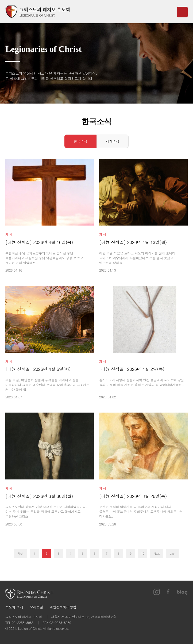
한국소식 (80, 141)
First (20, 553)
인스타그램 (157, 592)
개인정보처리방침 (63, 607)
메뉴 (182, 12)
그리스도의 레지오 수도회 (37, 12)
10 (143, 553)
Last (173, 553)
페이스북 (168, 592)
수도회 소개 (14, 607)
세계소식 (113, 141)
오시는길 (36, 607)
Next (157, 553)
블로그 (182, 592)
